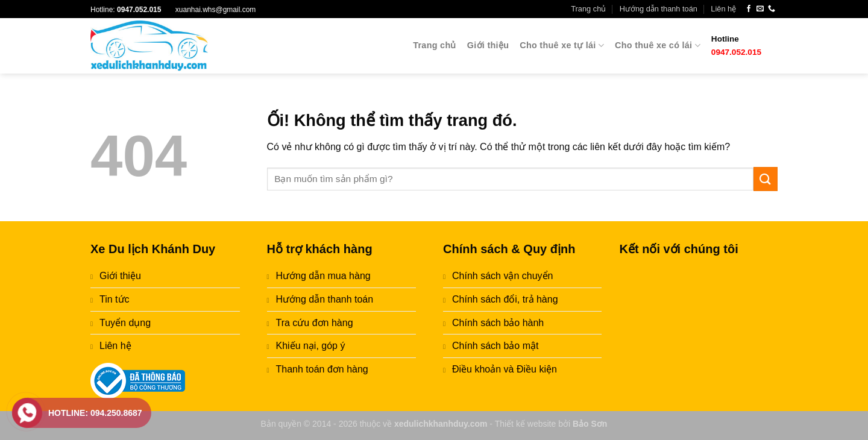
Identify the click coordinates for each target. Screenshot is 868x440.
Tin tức (115, 299)
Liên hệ (723, 9)
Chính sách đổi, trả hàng (505, 299)
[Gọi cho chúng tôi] (772, 9)
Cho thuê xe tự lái (562, 46)
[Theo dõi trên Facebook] (749, 9)
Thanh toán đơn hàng (322, 369)
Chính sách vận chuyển (502, 276)
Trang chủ (588, 9)
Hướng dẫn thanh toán (659, 9)
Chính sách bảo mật (495, 346)
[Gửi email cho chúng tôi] (760, 9)
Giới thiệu (488, 45)
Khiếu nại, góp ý (311, 346)
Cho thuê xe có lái (658, 46)
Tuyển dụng (125, 323)
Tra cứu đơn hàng (315, 323)
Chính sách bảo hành (498, 323)
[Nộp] (766, 179)
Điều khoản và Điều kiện (505, 369)
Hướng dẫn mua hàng (323, 276)
